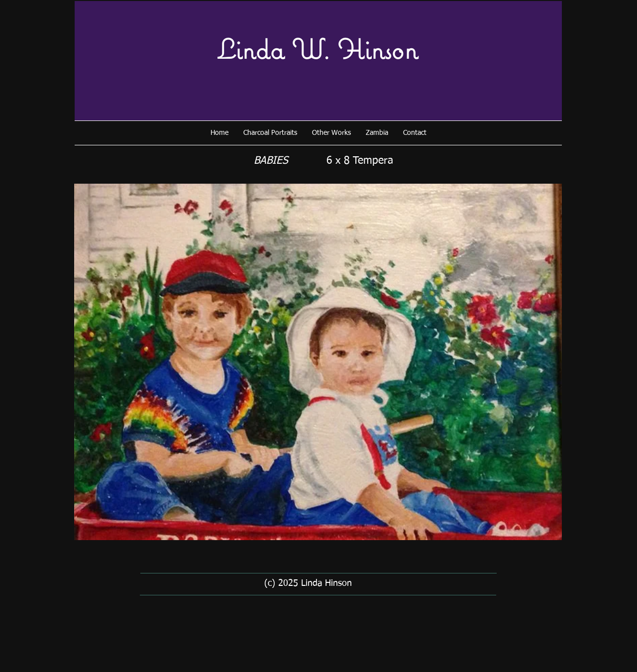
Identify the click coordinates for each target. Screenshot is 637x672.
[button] (270, 133)
